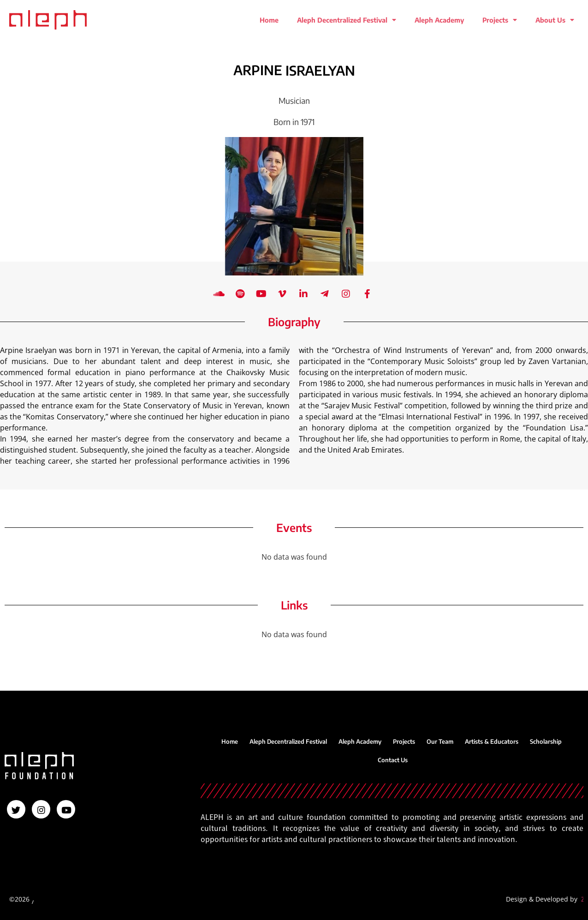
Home (269, 20)
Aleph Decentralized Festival (347, 20)
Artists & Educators (492, 741)
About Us (555, 20)
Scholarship (546, 741)
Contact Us (393, 760)
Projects (500, 20)
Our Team (440, 741)
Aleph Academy (439, 20)
